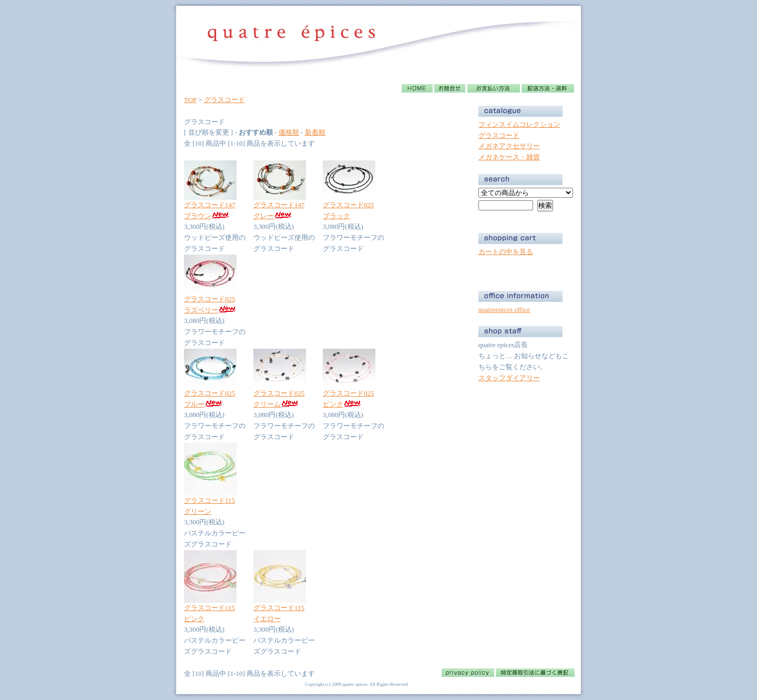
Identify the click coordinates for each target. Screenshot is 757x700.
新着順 (315, 132)
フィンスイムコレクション (519, 124)
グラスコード (224, 100)
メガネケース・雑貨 (509, 157)
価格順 (289, 132)
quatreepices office (504, 310)
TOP (190, 100)
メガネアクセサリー (509, 146)
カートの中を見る (506, 252)
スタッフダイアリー (509, 378)
